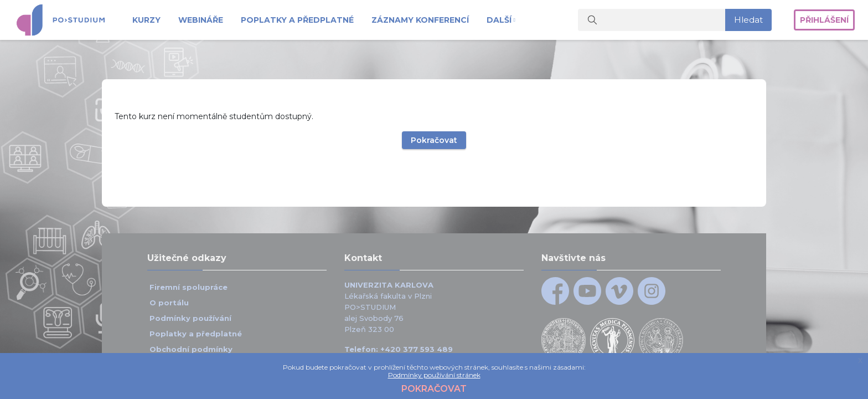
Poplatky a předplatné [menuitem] (297, 20)
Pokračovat (434, 114)
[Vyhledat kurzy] (652, 20)
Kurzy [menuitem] (146, 20)
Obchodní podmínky (191, 349)
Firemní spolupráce (190, 287)
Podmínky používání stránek (434, 375)
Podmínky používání (190, 318)
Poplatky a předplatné (196, 334)
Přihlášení (824, 20)
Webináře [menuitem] (201, 20)
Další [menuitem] (499, 20)
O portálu (169, 303)
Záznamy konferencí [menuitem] (420, 20)
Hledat (748, 20)
